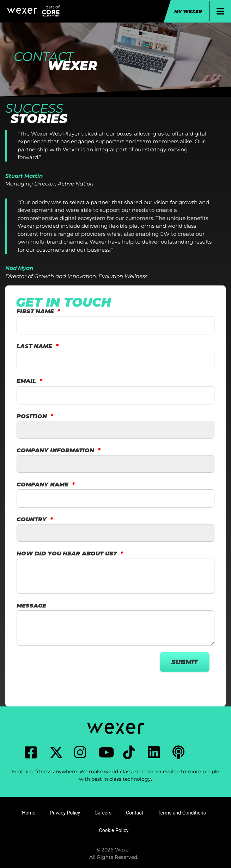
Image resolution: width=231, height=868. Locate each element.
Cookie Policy (114, 830)
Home (29, 813)
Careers (103, 813)
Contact (135, 813)
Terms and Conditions (182, 813)
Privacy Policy (65, 813)
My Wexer (188, 11)
